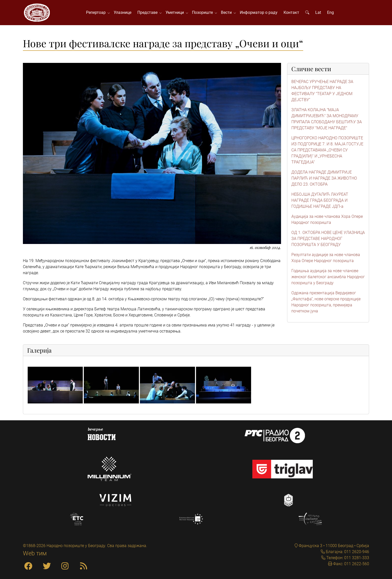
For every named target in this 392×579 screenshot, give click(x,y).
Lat (318, 12)
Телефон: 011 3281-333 (347, 558)
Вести (227, 12)
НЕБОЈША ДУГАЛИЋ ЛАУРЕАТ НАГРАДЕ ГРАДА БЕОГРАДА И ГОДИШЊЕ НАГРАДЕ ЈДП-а (320, 200)
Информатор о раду (259, 12)
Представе (148, 12)
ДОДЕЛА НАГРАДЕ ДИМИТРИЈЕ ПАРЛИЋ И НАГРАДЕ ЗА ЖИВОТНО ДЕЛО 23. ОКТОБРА (324, 178)
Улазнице (123, 12)
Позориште (203, 12)
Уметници (176, 12)
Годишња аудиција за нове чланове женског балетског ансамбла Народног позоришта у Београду (328, 277)
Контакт (291, 12)
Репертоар (97, 12)
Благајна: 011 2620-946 (347, 552)
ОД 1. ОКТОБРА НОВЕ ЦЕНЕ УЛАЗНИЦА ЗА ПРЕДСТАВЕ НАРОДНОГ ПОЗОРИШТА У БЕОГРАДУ (328, 239)
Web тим (35, 553)
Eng (330, 12)
